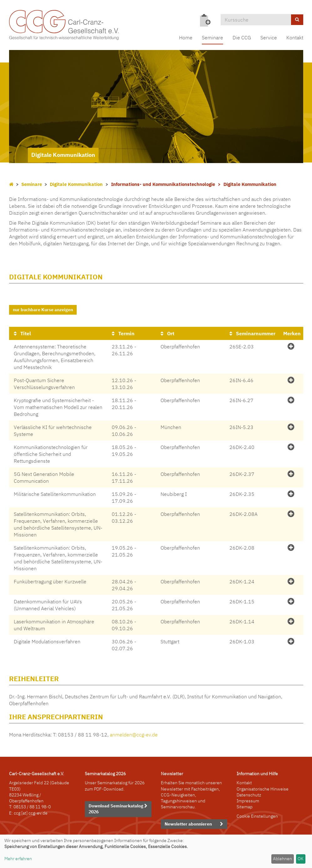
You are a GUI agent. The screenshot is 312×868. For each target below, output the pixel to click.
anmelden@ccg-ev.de (134, 734)
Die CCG (242, 37)
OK (301, 859)
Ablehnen (282, 859)
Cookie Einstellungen (257, 816)
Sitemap (245, 806)
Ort (167, 333)
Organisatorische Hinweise (263, 788)
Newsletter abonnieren (188, 823)
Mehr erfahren (18, 859)
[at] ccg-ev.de (34, 812)
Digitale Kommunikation (76, 184)
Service (269, 37)
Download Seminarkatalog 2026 (116, 808)
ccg (17, 812)
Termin (123, 333)
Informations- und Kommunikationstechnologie (163, 184)
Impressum (248, 800)
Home (186, 37)
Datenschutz (249, 794)
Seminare (212, 37)
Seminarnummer (252, 333)
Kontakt (295, 37)
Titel (22, 333)
